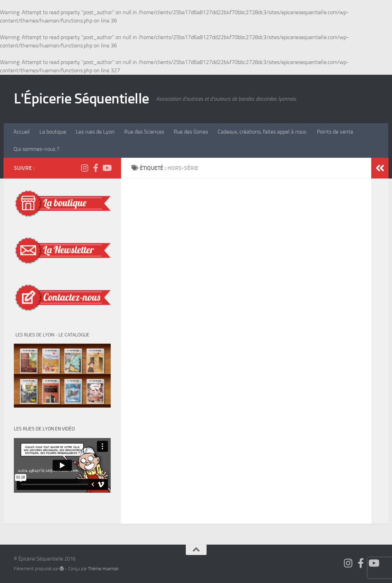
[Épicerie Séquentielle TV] (107, 168)
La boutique (53, 132)
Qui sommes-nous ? (36, 149)
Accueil (22, 132)
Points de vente (335, 132)
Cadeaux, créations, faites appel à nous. (262, 132)
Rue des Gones (191, 132)
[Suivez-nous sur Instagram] (84, 168)
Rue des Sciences (144, 132)
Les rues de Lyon (95, 132)
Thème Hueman (103, 569)
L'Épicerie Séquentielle (81, 99)
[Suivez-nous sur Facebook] (95, 168)
